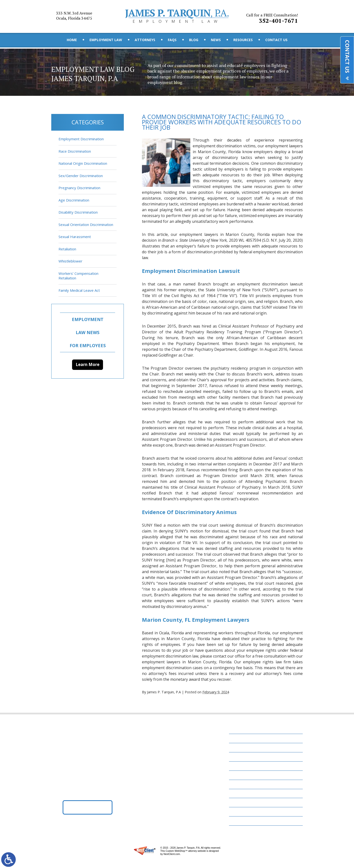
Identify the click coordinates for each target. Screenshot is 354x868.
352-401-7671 (272, 17)
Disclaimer (241, 813)
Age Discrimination (74, 200)
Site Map (239, 822)
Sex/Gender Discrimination (81, 176)
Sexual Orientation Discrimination (86, 224)
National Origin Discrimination (83, 163)
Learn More (88, 364)
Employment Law (106, 40)
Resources (243, 40)
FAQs (172, 40)
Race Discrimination (75, 151)
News (216, 40)
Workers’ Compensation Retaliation (78, 276)
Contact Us (276, 40)
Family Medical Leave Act (79, 290)
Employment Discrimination (81, 139)
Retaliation (67, 249)
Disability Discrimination (78, 212)
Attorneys (145, 40)
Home (72, 40)
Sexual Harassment (75, 237)
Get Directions (88, 808)
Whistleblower (70, 261)
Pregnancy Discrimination (79, 188)
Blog (194, 40)
